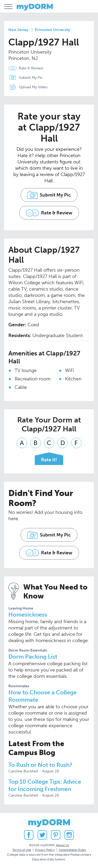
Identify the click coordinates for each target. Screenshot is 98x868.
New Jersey (18, 30)
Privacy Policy (45, 850)
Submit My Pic (31, 78)
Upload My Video (33, 87)
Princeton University (53, 30)
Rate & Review (31, 68)
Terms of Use (22, 850)
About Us (62, 845)
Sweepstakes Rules (72, 850)
